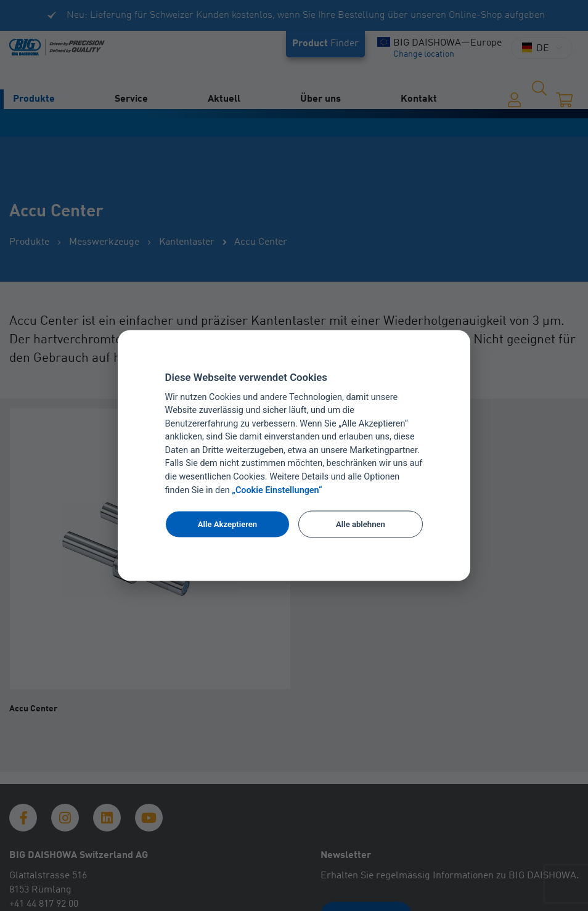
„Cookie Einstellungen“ (277, 490)
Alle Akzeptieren (227, 524)
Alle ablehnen (361, 524)
